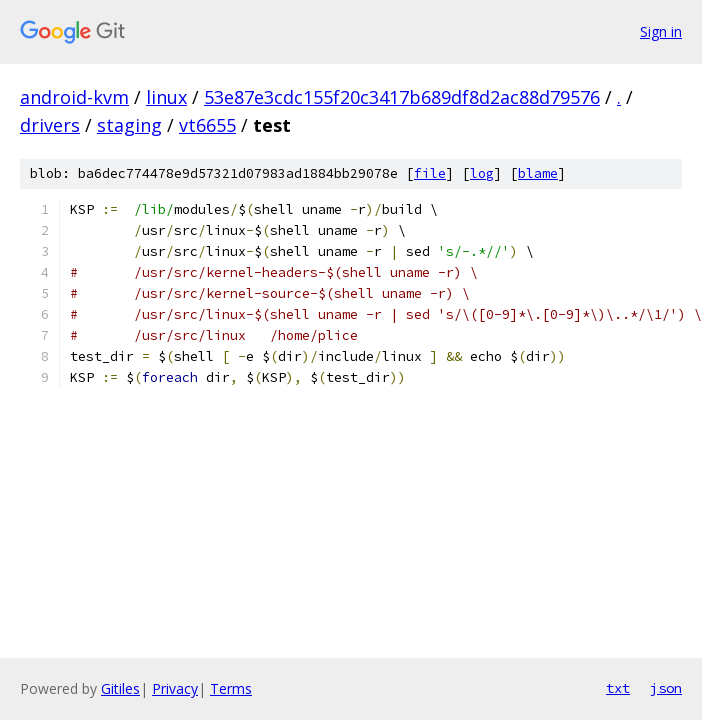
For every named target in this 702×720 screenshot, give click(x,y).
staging (129, 125)
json (666, 688)
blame (538, 173)
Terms (231, 688)
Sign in (661, 31)
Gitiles (120, 688)
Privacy (175, 688)
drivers (50, 125)
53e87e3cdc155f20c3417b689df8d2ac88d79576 (402, 97)
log (482, 173)
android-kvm (74, 97)
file (430, 173)
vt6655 (207, 125)
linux (166, 97)
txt (618, 688)
